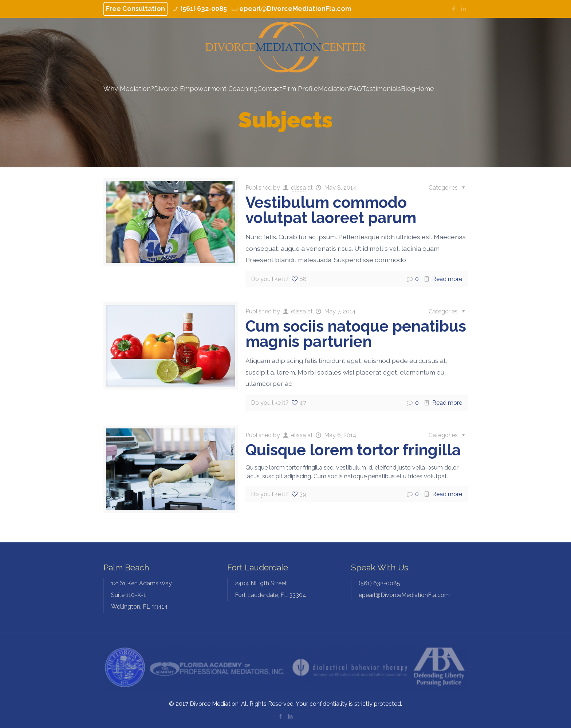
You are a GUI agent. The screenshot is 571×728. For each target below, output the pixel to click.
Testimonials (381, 89)
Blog (408, 89)
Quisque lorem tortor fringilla (353, 450)
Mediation (333, 89)
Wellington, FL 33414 (166, 594)
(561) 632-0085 (204, 9)
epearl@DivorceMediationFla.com (295, 9)
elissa (298, 188)
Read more (447, 279)
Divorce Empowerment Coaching (206, 89)
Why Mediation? (129, 89)
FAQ (355, 89)
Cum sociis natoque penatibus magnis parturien (356, 334)
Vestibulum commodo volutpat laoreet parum (331, 210)
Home (425, 89)
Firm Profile (300, 89)
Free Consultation (135, 9)
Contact (270, 89)
